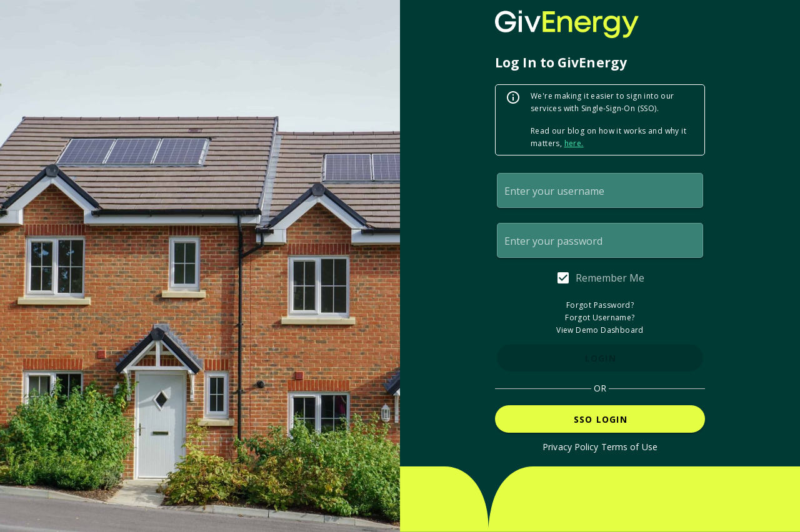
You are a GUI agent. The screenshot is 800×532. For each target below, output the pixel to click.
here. (574, 143)
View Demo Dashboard (600, 330)
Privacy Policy (570, 447)
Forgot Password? (600, 305)
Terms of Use (629, 447)
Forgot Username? (600, 318)
